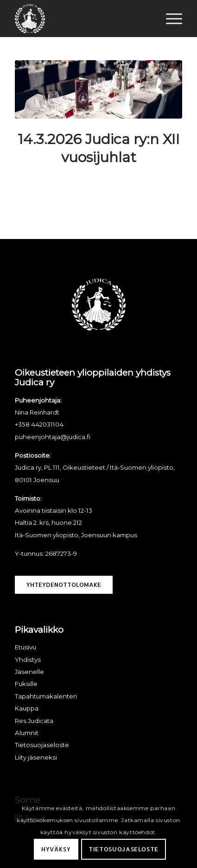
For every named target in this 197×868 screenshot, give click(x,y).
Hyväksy (56, 849)
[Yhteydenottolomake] (64, 585)
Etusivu (25, 647)
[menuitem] (169, 19)
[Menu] (169, 19)
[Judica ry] (82, 19)
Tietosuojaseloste (124, 849)
